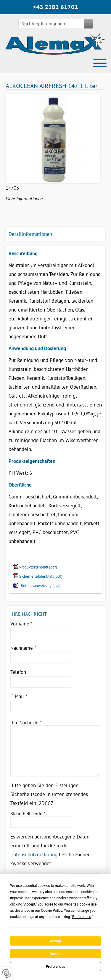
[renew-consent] (7, 973)
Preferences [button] (82, 917)
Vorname (21, 624)
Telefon (18, 672)
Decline (55, 954)
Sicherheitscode (28, 814)
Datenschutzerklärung (34, 854)
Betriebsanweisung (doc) (41, 586)
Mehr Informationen (24, 198)
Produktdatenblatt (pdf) (38, 567)
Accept (56, 941)
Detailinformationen (30, 234)
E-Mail (19, 696)
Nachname (23, 648)
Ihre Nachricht (26, 722)
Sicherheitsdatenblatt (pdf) (41, 576)
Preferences (56, 967)
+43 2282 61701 (55, 7)
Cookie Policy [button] (51, 911)
